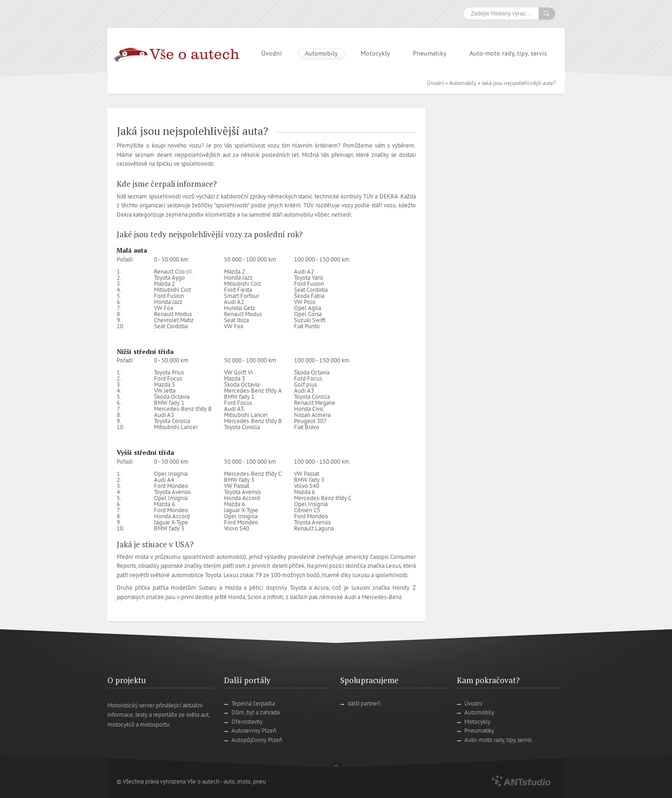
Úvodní (272, 54)
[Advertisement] (500, 248)
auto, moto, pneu (245, 782)
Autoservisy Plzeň (254, 731)
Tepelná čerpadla (253, 704)
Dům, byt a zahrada (255, 713)
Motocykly (375, 54)
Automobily (321, 54)
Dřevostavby (247, 722)
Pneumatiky (430, 54)
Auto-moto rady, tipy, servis (508, 54)
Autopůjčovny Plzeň (257, 741)
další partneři (364, 704)
